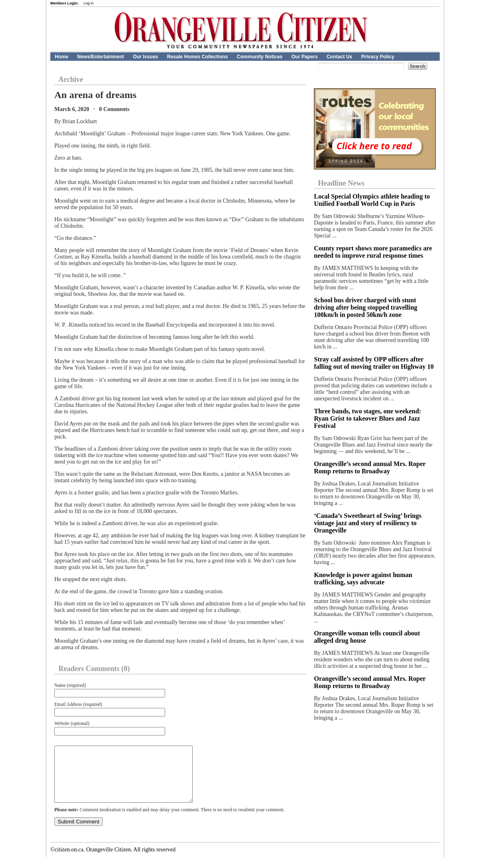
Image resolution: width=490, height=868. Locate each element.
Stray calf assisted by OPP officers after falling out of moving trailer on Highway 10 (374, 363)
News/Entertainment (100, 57)
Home (61, 57)
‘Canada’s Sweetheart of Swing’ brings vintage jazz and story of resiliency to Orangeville (368, 523)
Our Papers (304, 57)
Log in (89, 3)
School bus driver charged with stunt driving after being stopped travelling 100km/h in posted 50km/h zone (366, 307)
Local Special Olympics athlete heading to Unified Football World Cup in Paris (372, 200)
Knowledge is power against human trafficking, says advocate (363, 578)
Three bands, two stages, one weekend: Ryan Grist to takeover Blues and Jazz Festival (367, 418)
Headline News (341, 183)
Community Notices (260, 57)
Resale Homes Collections (198, 57)
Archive (71, 79)
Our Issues (146, 57)
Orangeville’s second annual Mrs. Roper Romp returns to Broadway (370, 467)
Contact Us (339, 57)
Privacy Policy (378, 57)
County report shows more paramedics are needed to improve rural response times (373, 252)
